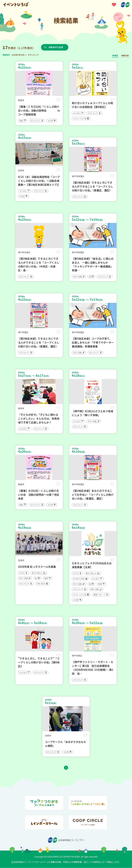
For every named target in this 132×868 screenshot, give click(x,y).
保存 (58, 100)
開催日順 (125, 55)
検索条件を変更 (56, 47)
